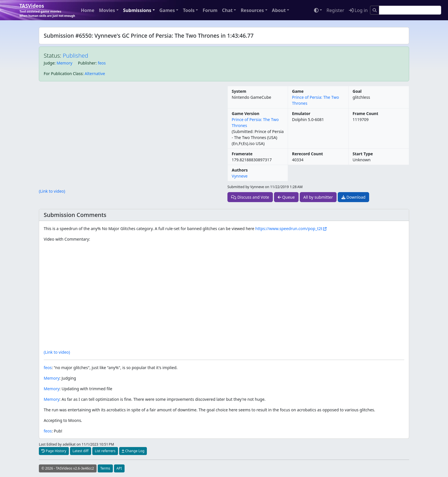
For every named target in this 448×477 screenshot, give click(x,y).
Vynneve (240, 176)
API (119, 468)
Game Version (246, 113)
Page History (54, 451)
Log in (358, 10)
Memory (64, 63)
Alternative (95, 74)
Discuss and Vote (250, 197)
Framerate (242, 154)
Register (335, 10)
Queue (286, 197)
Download (353, 197)
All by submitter (318, 197)
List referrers (105, 451)
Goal (357, 91)
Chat (227, 10)
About (279, 10)
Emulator (301, 113)
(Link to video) (52, 191)
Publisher (87, 63)
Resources (252, 10)
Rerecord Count (307, 154)
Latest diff (81, 451)
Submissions (137, 10)
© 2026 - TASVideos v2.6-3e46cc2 (68, 468)
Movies (107, 10)
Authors (240, 170)
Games (167, 10)
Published (76, 56)
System (239, 91)
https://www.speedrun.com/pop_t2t (289, 229)
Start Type (363, 154)
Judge (49, 63)
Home (88, 10)
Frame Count (365, 113)
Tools (189, 10)
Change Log (133, 451)
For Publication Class (63, 74)
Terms (105, 468)
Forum (210, 10)
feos (102, 63)
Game (298, 91)
